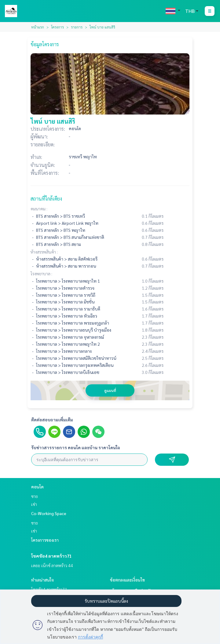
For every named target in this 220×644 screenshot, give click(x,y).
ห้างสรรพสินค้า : (44, 252)
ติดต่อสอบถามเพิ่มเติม (52, 420)
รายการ (77, 27)
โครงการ (57, 27)
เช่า (34, 504)
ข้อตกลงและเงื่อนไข (127, 580)
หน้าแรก (38, 27)
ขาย (35, 496)
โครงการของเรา (45, 540)
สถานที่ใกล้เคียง (46, 199)
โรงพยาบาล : (41, 273)
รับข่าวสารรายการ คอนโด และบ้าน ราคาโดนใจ (76, 447)
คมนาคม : (39, 209)
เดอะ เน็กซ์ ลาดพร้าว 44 (52, 565)
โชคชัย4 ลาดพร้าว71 (51, 556)
